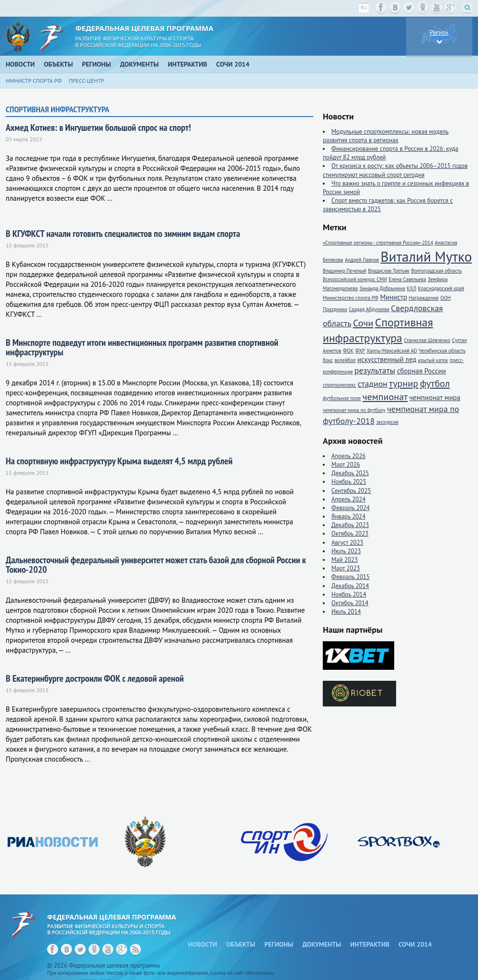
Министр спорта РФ (34, 81)
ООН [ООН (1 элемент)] (446, 298)
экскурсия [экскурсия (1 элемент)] (387, 422)
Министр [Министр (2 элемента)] (393, 297)
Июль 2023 (346, 551)
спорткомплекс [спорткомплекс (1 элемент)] (339, 385)
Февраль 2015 (351, 577)
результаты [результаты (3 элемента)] (375, 370)
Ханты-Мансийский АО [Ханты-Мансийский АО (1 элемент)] (392, 351)
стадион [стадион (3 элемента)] (372, 384)
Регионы (96, 64)
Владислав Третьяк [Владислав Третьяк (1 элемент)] (389, 271)
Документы (139, 64)
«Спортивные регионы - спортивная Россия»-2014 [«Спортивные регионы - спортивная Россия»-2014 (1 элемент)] (378, 243)
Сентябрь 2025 (351, 491)
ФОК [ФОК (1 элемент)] (348, 351)
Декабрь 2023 (350, 525)
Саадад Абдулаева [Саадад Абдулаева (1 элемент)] (369, 309)
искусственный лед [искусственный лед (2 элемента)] (387, 359)
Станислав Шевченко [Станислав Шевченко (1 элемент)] (427, 340)
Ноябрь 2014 (349, 594)
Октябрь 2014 (350, 603)
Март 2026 (346, 465)
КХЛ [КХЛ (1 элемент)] (411, 288)
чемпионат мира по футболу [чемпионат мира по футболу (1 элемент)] (354, 410)
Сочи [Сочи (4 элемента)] (363, 323)
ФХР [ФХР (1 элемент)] (360, 351)
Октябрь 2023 (350, 534)
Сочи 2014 (233, 64)
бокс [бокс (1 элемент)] (328, 360)
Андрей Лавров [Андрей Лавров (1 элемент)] (362, 260)
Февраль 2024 (351, 508)
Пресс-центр (87, 81)
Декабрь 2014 (350, 586)
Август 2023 (347, 543)
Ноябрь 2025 (349, 482)
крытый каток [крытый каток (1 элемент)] (433, 360)
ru (364, 8)
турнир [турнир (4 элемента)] (403, 383)
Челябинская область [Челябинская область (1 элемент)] (442, 351)
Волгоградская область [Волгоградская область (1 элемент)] (436, 271)
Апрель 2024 (349, 499)
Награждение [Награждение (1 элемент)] (424, 298)
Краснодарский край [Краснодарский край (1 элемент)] (441, 288)
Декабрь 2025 (350, 473)
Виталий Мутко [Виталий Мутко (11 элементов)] (426, 256)
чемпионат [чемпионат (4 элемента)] (385, 397)
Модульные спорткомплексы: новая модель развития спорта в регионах (386, 136)
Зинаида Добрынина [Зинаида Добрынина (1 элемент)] (382, 288)
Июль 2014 (346, 612)
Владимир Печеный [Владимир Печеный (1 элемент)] (344, 271)
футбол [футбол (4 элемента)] (435, 383)
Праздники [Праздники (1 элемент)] (335, 309)
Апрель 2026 (349, 456)
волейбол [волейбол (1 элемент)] (345, 360)
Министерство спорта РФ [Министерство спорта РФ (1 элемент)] (351, 298)
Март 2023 (346, 568)
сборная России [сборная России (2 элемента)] (422, 371)
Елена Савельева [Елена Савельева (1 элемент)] (407, 279)
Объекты (58, 64)
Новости (20, 64)
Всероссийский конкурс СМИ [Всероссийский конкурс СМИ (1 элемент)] (355, 279)
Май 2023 (345, 560)
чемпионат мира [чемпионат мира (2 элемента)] (435, 397)
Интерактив (188, 64)
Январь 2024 (349, 516)
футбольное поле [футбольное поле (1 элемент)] (342, 398)
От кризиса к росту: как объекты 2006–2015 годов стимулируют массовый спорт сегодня (395, 170)
